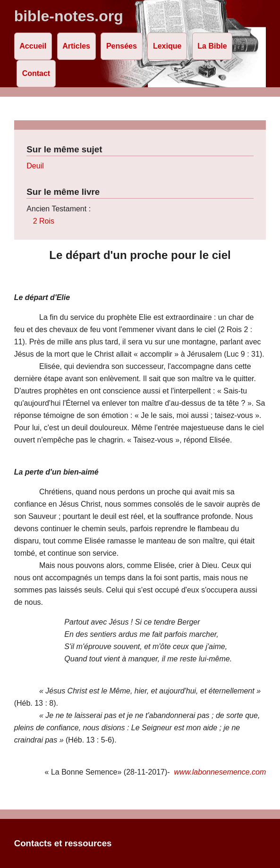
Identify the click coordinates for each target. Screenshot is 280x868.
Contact (36, 73)
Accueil (33, 46)
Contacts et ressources (63, 843)
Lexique (167, 46)
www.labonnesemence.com (220, 772)
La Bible (212, 46)
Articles (76, 46)
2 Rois (44, 221)
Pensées (122, 46)
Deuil (35, 166)
